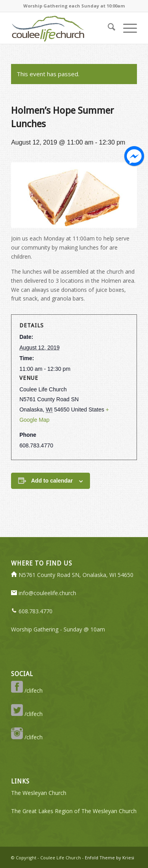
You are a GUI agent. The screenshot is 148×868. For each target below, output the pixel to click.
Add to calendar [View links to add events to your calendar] (52, 481)
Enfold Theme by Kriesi (110, 858)
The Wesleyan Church (39, 793)
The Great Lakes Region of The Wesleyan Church (74, 811)
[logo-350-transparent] (61, 28)
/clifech (27, 690)
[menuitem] (108, 28)
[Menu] (126, 28)
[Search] (108, 28)
